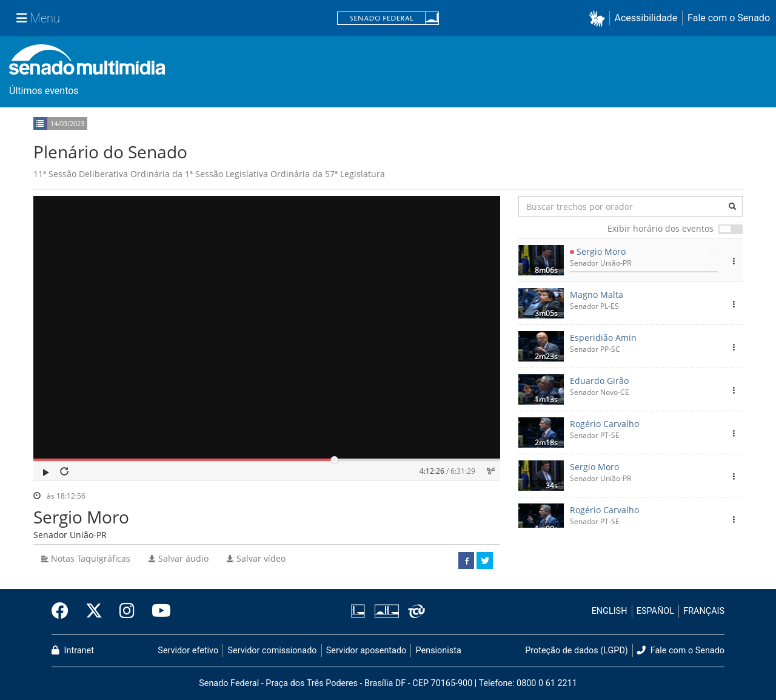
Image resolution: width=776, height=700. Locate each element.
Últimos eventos (44, 91)
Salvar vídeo (256, 558)
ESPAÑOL (655, 611)
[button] (599, 19)
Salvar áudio (179, 558)
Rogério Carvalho (604, 424)
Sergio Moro (601, 251)
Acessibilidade (646, 18)
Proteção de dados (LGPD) (577, 651)
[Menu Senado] (38, 18)
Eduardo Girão (599, 381)
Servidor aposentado (366, 651)
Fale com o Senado (729, 18)
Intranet (73, 651)
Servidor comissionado (273, 651)
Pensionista (439, 651)
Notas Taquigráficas (86, 558)
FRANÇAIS (704, 611)
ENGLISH (610, 611)
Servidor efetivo (188, 651)
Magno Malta (597, 294)
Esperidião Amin (603, 338)
